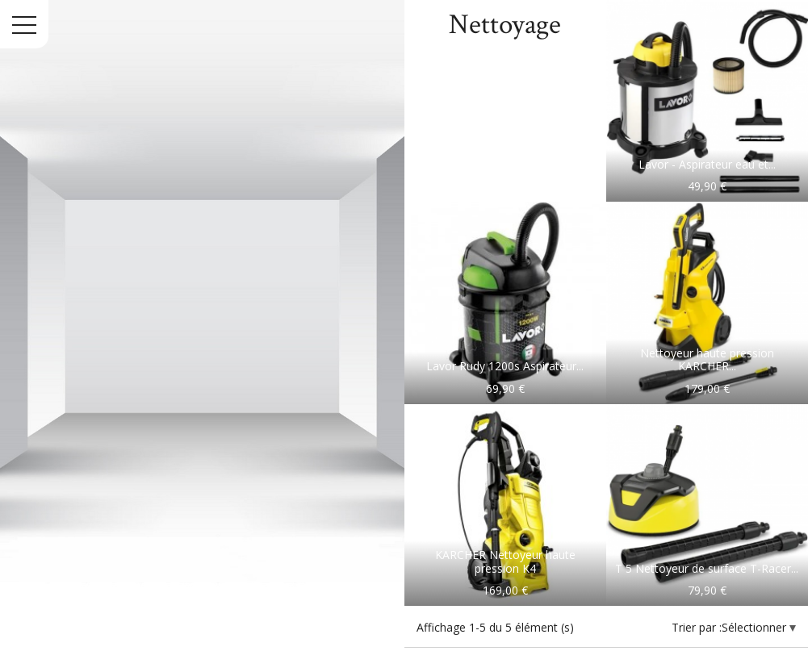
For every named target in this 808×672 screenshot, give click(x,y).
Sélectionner (756, 627)
